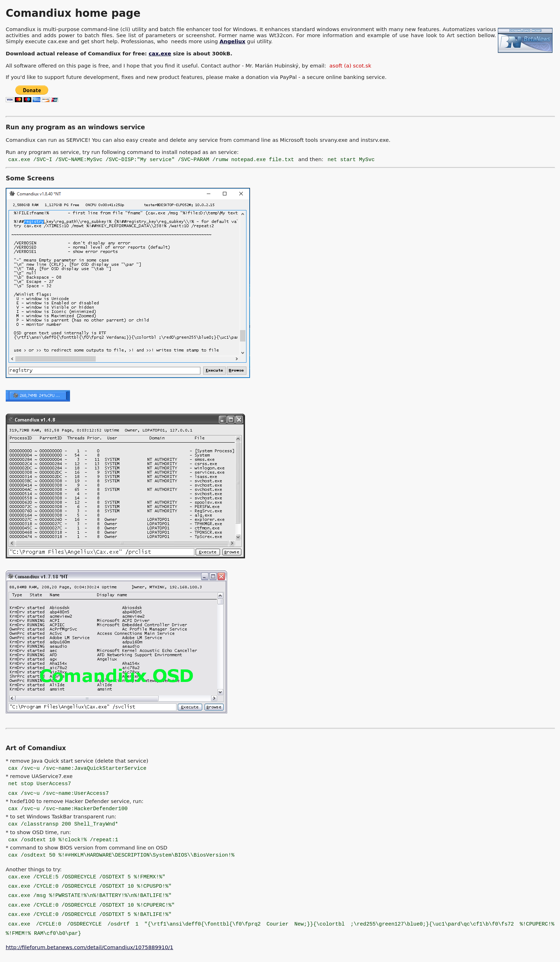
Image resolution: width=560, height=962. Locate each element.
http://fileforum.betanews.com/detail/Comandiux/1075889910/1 (89, 947)
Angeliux (232, 41)
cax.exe (160, 53)
